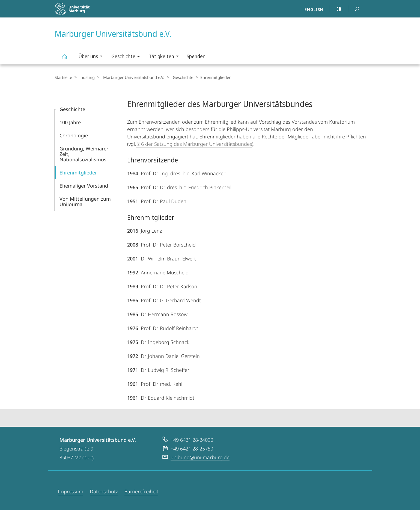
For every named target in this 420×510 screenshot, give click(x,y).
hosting (86, 77)
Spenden (196, 56)
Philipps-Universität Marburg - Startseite (84, 12)
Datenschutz (104, 491)
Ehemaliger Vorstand (84, 186)
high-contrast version (336, 9)
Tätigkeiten (165, 57)
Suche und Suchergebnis (354, 9)
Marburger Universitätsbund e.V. (68, 59)
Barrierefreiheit (141, 491)
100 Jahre (70, 122)
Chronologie (74, 135)
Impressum (71, 491)
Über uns (92, 57)
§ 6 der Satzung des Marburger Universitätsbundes (194, 144)
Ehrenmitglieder (78, 173)
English (314, 9)
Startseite (63, 77)
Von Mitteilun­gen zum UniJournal (85, 201)
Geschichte (127, 57)
